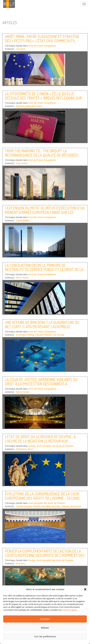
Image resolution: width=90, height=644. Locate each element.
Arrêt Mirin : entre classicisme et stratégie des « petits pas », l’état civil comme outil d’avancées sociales (42, 41)
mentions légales (70, 610)
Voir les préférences (45, 637)
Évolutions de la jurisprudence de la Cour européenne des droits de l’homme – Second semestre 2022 (42, 498)
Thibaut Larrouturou (71, 506)
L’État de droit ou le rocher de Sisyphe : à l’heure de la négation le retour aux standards (40, 441)
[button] (85, 589)
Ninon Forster (23, 392)
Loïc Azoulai (58, 335)
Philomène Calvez (24, 449)
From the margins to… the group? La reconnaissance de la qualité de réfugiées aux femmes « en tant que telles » (42, 155)
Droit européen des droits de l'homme (55, 446)
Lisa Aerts (21, 49)
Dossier (32, 446)
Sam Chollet (22, 163)
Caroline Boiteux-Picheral (28, 506)
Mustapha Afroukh (51, 506)
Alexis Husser (22, 278)
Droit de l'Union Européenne (42, 46)
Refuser (45, 628)
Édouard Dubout (43, 335)
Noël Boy (20, 563)
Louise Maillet (22, 220)
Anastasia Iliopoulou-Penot (29, 106)
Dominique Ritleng (25, 335)
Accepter (45, 619)
